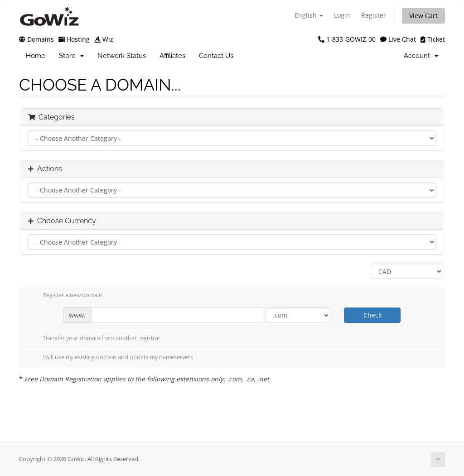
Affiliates (172, 56)
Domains (36, 39)
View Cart (423, 16)
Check (372, 315)
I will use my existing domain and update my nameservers (111, 358)
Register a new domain (65, 296)
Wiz (104, 39)
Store (71, 56)
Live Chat (398, 39)
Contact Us (216, 56)
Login (342, 15)
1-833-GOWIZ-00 (347, 39)
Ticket (433, 39)
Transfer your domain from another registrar (94, 339)
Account (421, 56)
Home (36, 56)
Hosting (74, 39)
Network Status (122, 56)
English (309, 15)
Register (374, 15)
